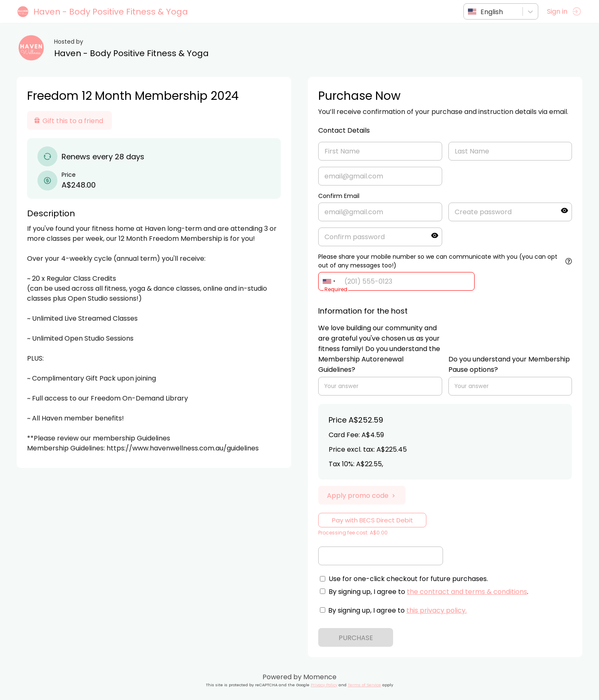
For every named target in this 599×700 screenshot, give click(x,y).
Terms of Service (364, 685)
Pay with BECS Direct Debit (373, 520)
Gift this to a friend (68, 121)
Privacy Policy (324, 685)
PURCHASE (356, 638)
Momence (320, 677)
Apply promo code (362, 496)
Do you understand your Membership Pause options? (509, 364)
